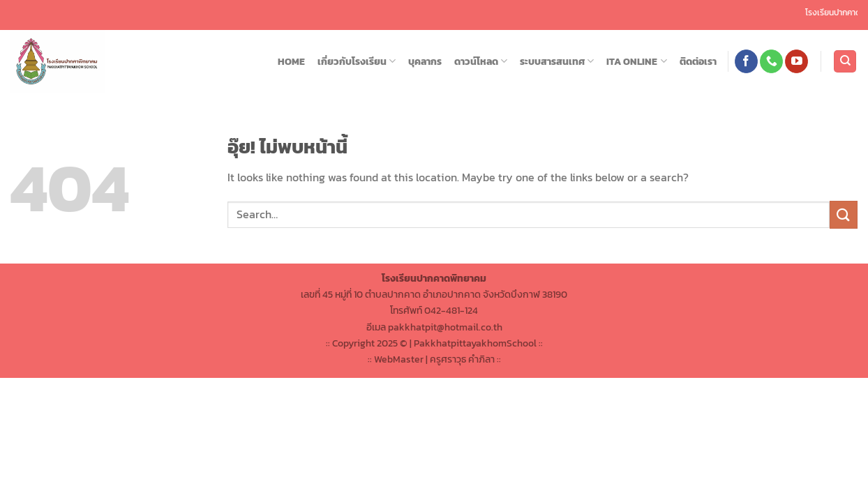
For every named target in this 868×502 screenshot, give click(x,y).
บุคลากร (425, 61)
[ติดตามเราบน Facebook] (746, 61)
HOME (291, 61)
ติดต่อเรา (698, 61)
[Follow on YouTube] (796, 61)
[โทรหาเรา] (771, 61)
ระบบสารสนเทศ (557, 61)
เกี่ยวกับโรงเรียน (357, 61)
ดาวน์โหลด (481, 61)
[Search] (845, 62)
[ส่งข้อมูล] (844, 214)
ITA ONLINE (636, 61)
